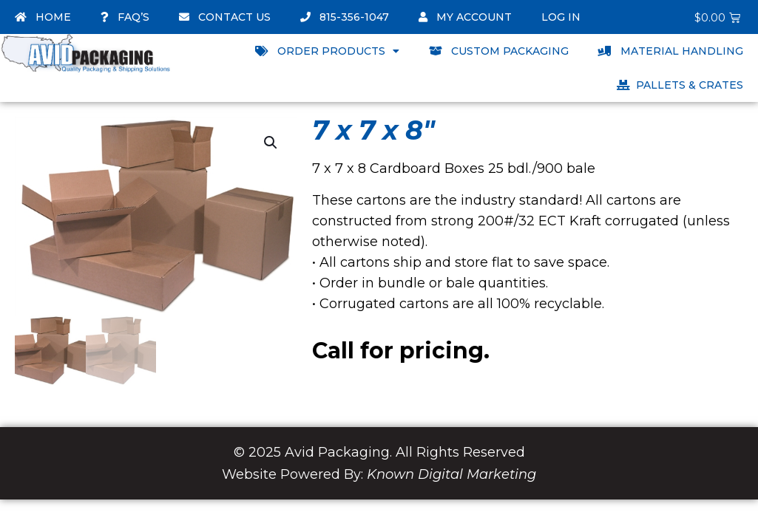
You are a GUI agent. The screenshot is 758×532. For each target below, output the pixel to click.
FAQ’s (125, 17)
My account (465, 17)
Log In (561, 17)
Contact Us (225, 17)
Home (43, 17)
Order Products (327, 51)
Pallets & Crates (680, 85)
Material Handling (671, 51)
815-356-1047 (345, 17)
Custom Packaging (499, 51)
